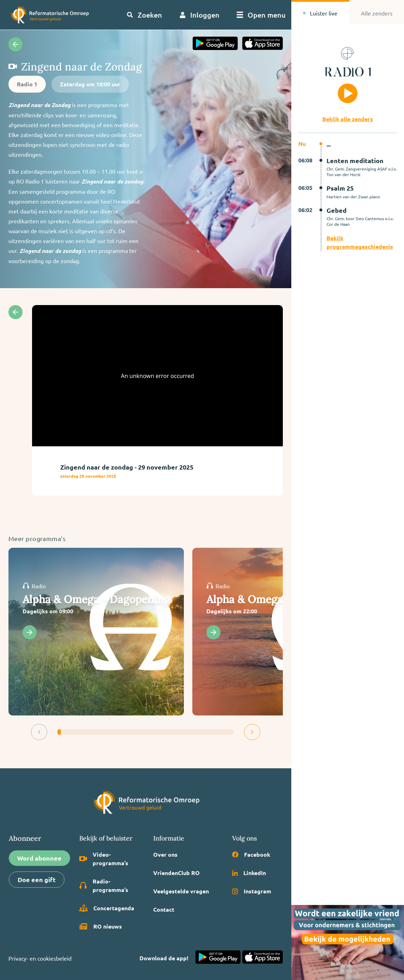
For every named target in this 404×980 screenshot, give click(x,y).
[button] (39, 732)
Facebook (251, 854)
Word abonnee (39, 858)
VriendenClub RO (176, 873)
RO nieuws (101, 926)
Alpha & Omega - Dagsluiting (279, 599)
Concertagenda (107, 908)
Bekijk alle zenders (348, 119)
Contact (164, 909)
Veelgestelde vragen (181, 891)
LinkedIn (249, 873)
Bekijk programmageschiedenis (360, 242)
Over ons (165, 854)
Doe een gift (37, 879)
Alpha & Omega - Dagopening (96, 599)
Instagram (252, 891)
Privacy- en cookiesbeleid (40, 958)
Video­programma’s (104, 859)
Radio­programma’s (104, 885)
